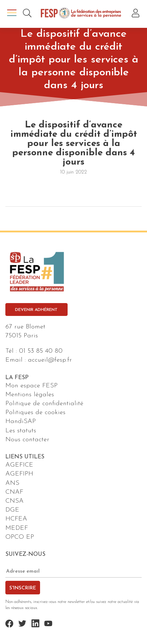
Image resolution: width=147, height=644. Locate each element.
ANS (12, 483)
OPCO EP (20, 537)
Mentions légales (30, 395)
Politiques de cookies (35, 412)
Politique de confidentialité (44, 404)
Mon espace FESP (31, 386)
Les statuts (21, 431)
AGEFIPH (19, 474)
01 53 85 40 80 (41, 351)
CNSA (14, 501)
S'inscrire (23, 588)
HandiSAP (21, 421)
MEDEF (17, 528)
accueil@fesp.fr (50, 360)
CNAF (14, 492)
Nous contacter (27, 440)
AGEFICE (19, 465)
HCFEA (16, 519)
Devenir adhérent (36, 310)
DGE (12, 510)
